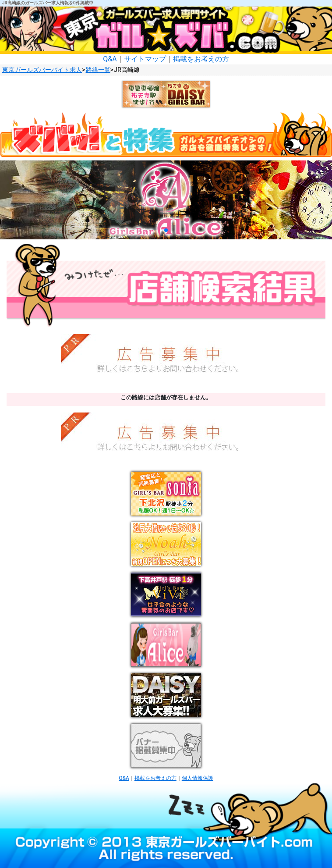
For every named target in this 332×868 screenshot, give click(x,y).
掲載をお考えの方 (201, 59)
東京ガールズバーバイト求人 (42, 70)
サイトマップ (145, 59)
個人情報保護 (198, 778)
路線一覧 (98, 70)
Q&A (110, 59)
